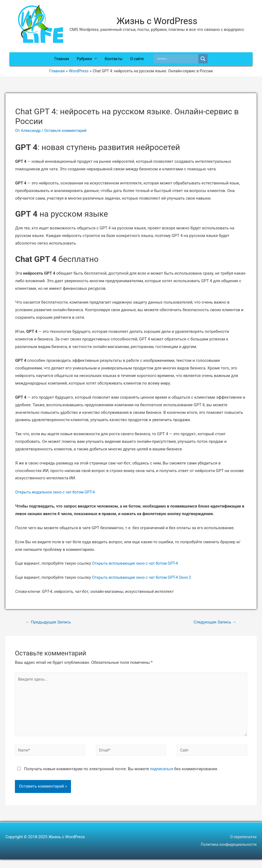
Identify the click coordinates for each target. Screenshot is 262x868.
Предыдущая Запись (50, 626)
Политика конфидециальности (227, 853)
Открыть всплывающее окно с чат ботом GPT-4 (137, 567)
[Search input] (180, 61)
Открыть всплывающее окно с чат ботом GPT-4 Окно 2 (144, 581)
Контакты (114, 61)
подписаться (162, 778)
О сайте (139, 61)
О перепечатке (243, 846)
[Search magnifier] (206, 61)
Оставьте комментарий (68, 135)
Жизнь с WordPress (157, 21)
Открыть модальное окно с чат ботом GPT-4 (57, 496)
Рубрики (83, 61)
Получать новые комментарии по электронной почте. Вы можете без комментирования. (117, 778)
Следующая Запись (213, 626)
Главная (59, 61)
